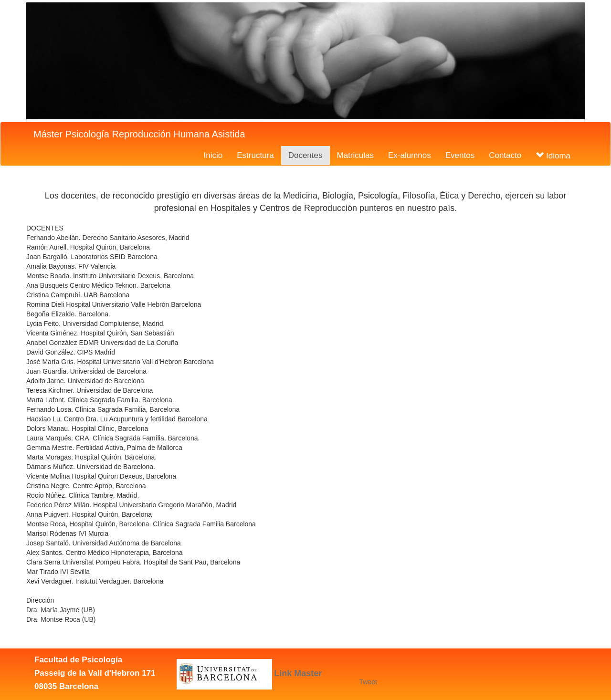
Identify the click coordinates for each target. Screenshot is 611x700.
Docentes (305, 155)
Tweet (368, 682)
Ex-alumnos (410, 155)
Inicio (213, 155)
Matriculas (355, 155)
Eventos (460, 155)
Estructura (255, 155)
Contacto (505, 155)
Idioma (553, 156)
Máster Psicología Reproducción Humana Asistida (139, 134)
